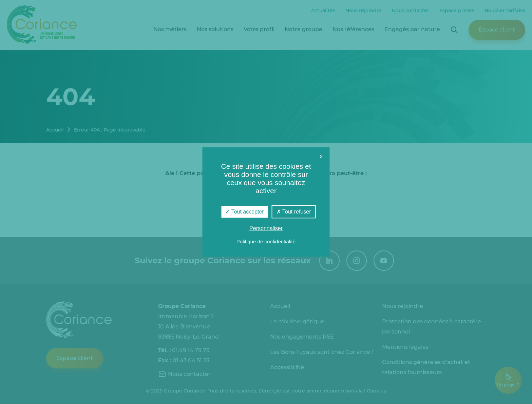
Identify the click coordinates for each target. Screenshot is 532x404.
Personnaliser (266, 229)
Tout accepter (244, 212)
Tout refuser (294, 212)
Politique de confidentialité (266, 242)
